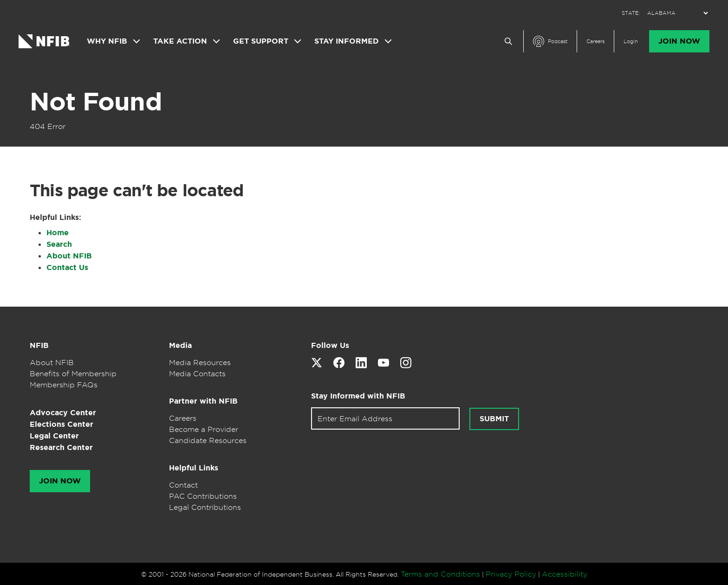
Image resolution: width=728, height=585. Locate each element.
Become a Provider (204, 429)
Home (58, 233)
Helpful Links (194, 468)
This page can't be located (136, 190)
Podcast (558, 41)
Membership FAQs (64, 385)
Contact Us (67, 267)
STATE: (631, 13)
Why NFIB (107, 41)
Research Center (61, 447)
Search (59, 244)
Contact (183, 485)
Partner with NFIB (203, 401)
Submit (494, 419)
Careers (595, 41)
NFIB (39, 345)
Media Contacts (197, 373)
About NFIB (69, 256)
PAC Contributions (203, 496)
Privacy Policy (511, 574)
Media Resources (200, 362)
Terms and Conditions (440, 574)
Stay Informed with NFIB (358, 396)
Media (180, 345)
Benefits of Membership (73, 373)
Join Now (679, 41)
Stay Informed (347, 41)
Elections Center (62, 424)
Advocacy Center (63, 413)
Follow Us (330, 345)
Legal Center (54, 436)
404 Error (48, 126)
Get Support (261, 41)
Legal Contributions (205, 507)
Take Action (180, 41)
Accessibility (565, 574)
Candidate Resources (208, 440)
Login (631, 41)
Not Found (96, 102)
